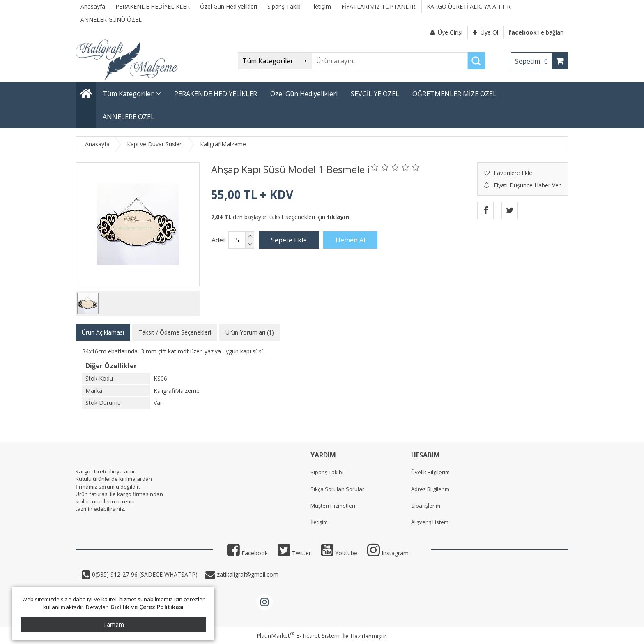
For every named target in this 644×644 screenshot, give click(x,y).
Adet (218, 240)
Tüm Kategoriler (128, 94)
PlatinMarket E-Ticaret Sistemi (299, 636)
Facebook (247, 553)
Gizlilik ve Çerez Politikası (147, 607)
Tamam (114, 624)
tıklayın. (339, 217)
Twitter (294, 553)
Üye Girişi (446, 32)
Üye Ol (485, 32)
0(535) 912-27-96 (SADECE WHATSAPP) (145, 574)
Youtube (339, 553)
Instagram (388, 553)
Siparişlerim (426, 506)
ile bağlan (536, 32)
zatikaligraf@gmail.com (247, 574)
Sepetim (534, 61)
